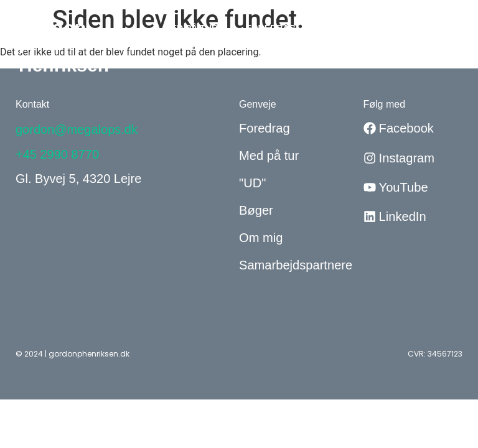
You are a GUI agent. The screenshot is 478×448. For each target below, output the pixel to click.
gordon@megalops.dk (77, 129)
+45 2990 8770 (57, 154)
